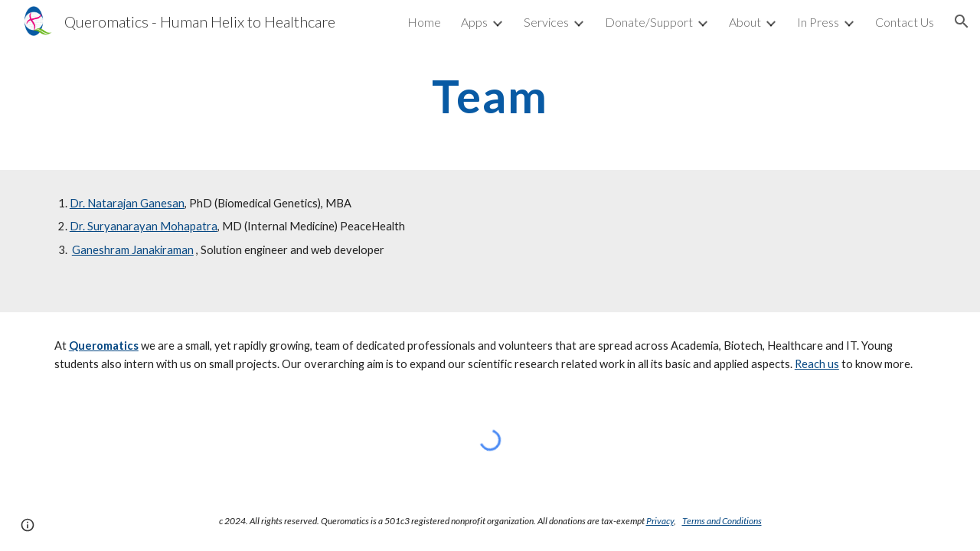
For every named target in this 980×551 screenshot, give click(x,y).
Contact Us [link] (905, 22)
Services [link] (546, 22)
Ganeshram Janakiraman (133, 250)
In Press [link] (818, 22)
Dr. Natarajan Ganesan (127, 203)
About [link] (745, 22)
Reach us (817, 364)
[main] (490, 96)
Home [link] (424, 22)
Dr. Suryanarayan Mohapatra (144, 226)
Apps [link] (474, 22)
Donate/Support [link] (649, 22)
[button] (962, 21)
